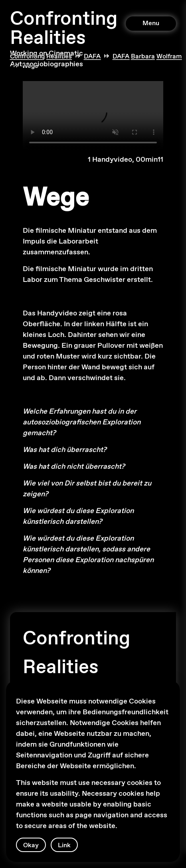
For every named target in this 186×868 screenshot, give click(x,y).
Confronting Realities (64, 29)
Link (64, 845)
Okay (31, 845)
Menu (151, 23)
